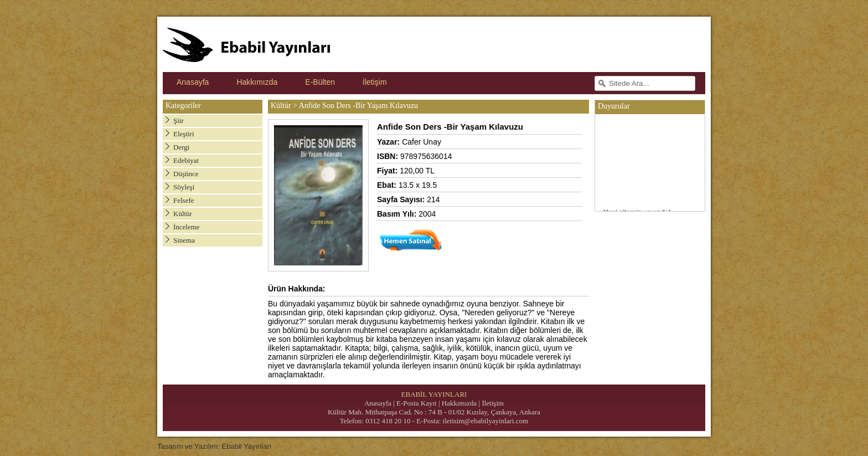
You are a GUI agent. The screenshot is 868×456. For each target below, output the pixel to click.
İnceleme (187, 227)
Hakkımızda (257, 82)
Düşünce (186, 174)
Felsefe (184, 200)
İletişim (375, 82)
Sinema (184, 240)
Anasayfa (193, 82)
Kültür (183, 214)
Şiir (179, 121)
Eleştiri (184, 134)
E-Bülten (320, 82)
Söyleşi (184, 187)
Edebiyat (186, 160)
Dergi (181, 147)
